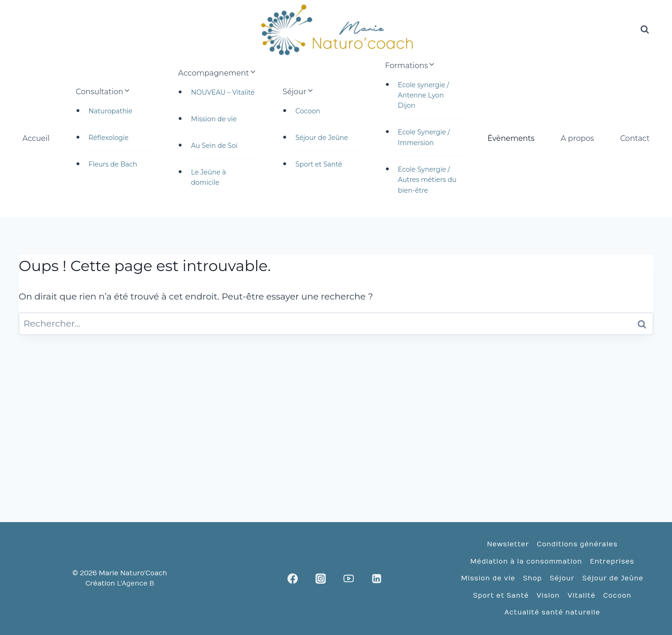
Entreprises (612, 562)
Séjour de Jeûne (322, 138)
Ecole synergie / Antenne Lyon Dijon (424, 95)
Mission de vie (214, 119)
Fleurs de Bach (113, 164)
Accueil (36, 138)
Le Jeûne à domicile (208, 177)
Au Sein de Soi (214, 146)
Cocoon (308, 111)
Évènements (511, 138)
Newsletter (508, 544)
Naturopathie (111, 111)
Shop (532, 578)
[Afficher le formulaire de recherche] (644, 30)
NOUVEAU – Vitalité (223, 92)
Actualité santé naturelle (552, 612)
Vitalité (581, 596)
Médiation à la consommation (526, 562)
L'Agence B (136, 583)
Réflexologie (109, 138)
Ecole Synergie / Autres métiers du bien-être (427, 180)
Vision (548, 596)
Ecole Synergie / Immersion (424, 137)
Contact (635, 138)
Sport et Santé (319, 164)
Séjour (562, 578)
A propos (577, 138)
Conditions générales (577, 544)
